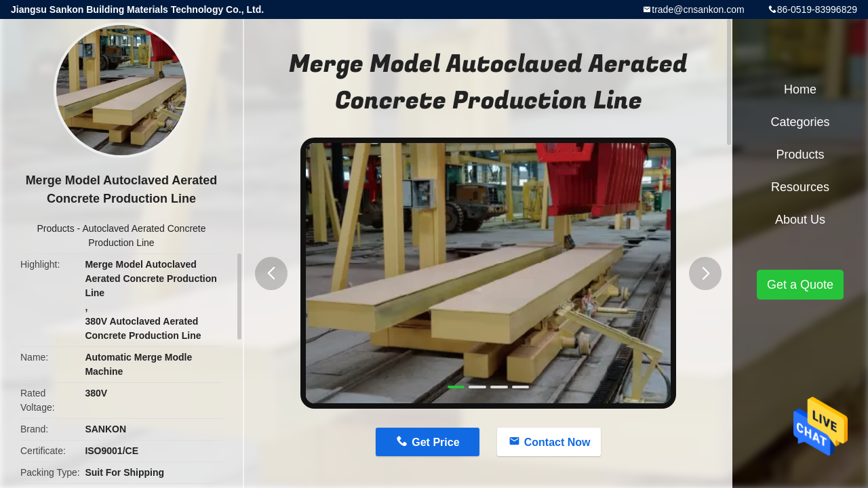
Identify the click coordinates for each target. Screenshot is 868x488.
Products (55, 228)
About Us (800, 220)
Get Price (435, 442)
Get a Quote (800, 285)
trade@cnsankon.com (698, 9)
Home (800, 89)
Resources (800, 187)
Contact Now (557, 442)
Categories (800, 122)
